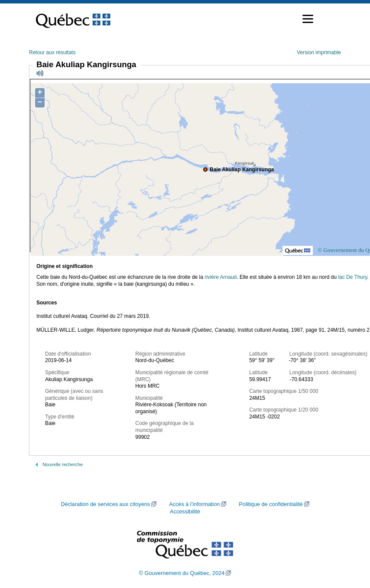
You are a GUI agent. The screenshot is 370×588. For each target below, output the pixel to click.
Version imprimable (319, 52)
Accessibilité (185, 512)
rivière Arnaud (221, 277)
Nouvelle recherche (63, 464)
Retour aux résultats (52, 52)
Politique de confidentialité (271, 504)
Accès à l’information (194, 504)
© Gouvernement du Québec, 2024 (182, 573)
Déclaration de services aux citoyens (105, 504)
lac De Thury (352, 277)
